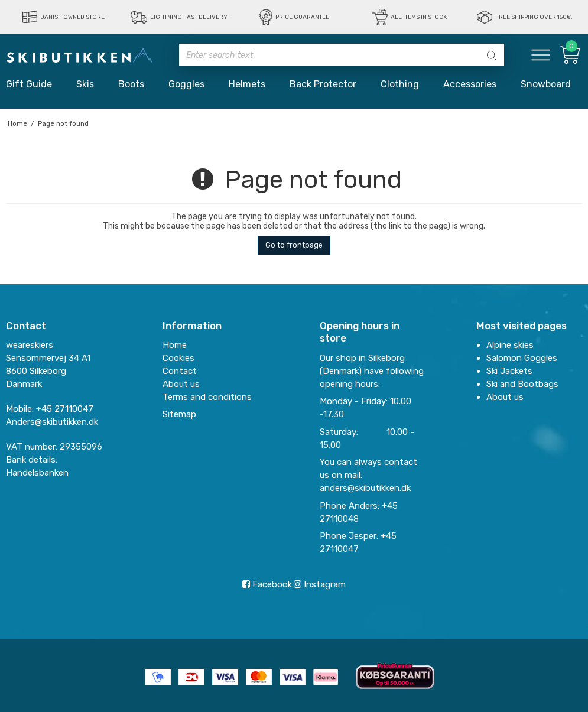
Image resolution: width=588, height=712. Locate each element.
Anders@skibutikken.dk (52, 422)
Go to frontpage (294, 245)
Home (175, 345)
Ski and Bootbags (522, 384)
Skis (85, 84)
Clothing (400, 84)
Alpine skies (510, 345)
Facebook (267, 584)
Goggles (186, 84)
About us (505, 397)
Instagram (320, 584)
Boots (131, 84)
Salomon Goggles (522, 358)
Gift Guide (29, 84)
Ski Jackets (509, 371)
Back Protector (323, 84)
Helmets (247, 84)
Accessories (470, 84)
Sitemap (179, 414)
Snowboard (546, 84)
